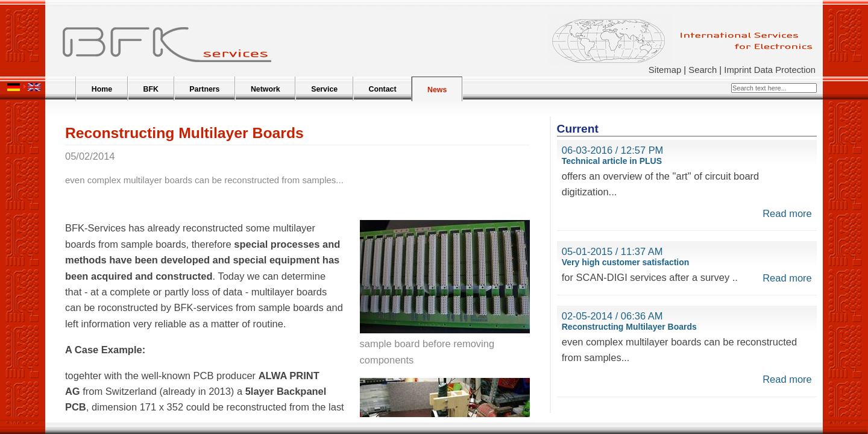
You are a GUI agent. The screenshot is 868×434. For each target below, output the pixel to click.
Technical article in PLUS (612, 161)
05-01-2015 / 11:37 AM (612, 251)
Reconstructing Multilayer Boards (629, 327)
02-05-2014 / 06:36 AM (612, 316)
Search (703, 70)
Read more (787, 213)
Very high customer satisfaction (626, 262)
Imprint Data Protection (770, 70)
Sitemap (665, 70)
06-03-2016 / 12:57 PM (613, 150)
